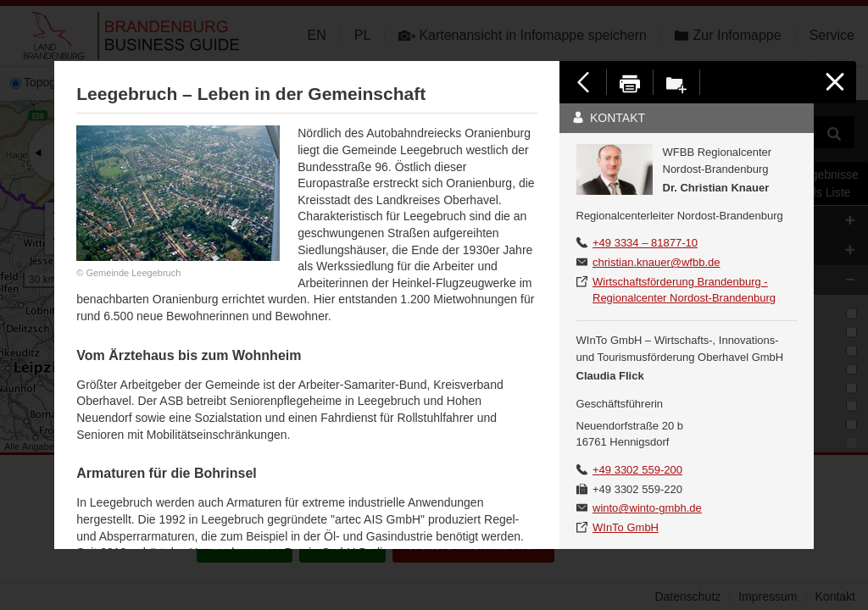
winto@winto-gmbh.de (647, 508)
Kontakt (609, 118)
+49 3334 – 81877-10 (645, 243)
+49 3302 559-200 (637, 470)
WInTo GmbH (626, 527)
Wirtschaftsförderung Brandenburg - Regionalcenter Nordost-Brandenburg (684, 290)
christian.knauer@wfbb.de (657, 262)
